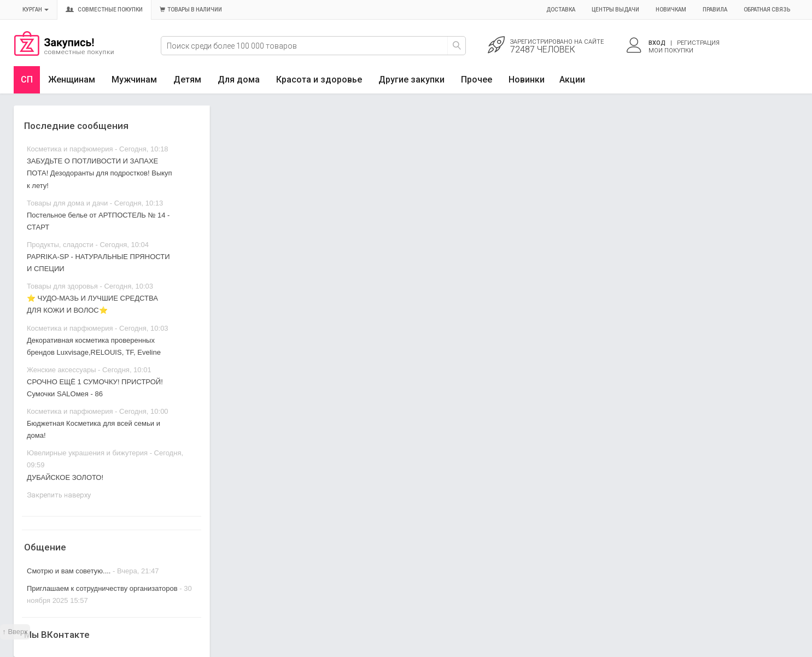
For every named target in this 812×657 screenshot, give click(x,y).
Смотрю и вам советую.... (69, 571)
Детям (187, 80)
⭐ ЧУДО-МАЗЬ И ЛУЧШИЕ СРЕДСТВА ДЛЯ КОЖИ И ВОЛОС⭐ (92, 304)
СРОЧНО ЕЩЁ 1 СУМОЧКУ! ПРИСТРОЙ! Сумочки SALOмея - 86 (95, 388)
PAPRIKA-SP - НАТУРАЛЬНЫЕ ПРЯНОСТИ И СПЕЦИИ (98, 263)
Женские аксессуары (62, 370)
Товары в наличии (191, 10)
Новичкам (671, 10)
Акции (572, 80)
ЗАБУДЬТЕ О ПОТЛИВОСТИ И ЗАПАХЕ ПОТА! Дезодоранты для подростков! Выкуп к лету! (100, 173)
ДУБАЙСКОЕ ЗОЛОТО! (65, 477)
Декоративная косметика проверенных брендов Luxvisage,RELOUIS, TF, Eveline (94, 346)
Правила (715, 10)
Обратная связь (767, 10)
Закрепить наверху (59, 495)
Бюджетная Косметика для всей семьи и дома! (94, 429)
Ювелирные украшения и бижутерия (87, 453)
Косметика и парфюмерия (70, 149)
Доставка (561, 10)
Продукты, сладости (60, 245)
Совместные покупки (104, 10)
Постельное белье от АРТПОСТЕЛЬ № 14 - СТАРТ (98, 221)
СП (27, 80)
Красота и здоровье (319, 80)
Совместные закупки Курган (64, 53)
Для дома (239, 80)
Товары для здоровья (62, 286)
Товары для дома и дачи (67, 203)
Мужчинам (134, 80)
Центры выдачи (615, 10)
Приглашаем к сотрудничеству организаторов (103, 588)
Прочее (477, 80)
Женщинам (72, 80)
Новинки (527, 80)
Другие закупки (411, 80)
